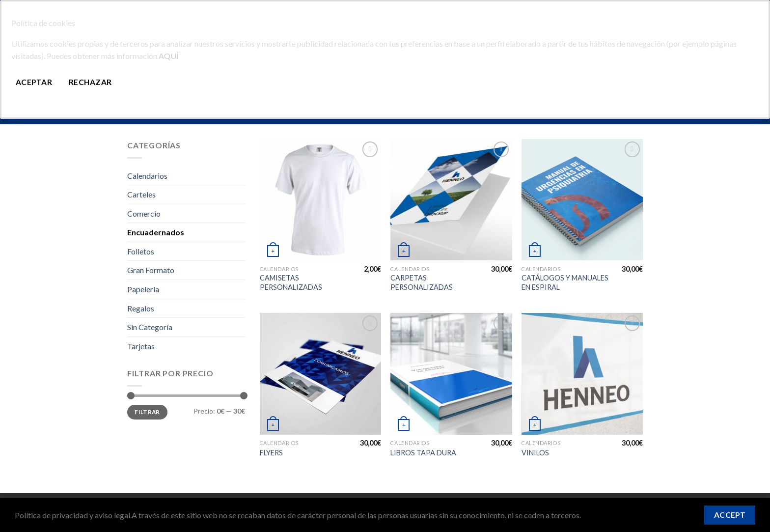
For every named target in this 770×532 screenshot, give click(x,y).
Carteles (141, 194)
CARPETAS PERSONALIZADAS (422, 282)
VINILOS (535, 453)
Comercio (144, 213)
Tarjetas (141, 346)
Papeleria (143, 289)
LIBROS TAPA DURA (423, 453)
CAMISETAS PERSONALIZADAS (291, 282)
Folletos (141, 251)
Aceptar (34, 82)
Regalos (141, 308)
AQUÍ (169, 56)
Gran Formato (151, 270)
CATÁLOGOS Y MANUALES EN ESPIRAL (565, 282)
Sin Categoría (150, 327)
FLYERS (271, 453)
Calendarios (147, 176)
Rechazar (90, 82)
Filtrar (147, 412)
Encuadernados (156, 232)
